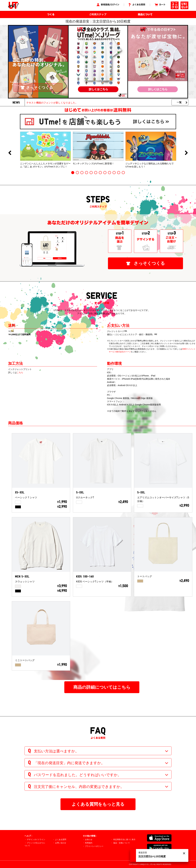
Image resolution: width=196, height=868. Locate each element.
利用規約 (89, 843)
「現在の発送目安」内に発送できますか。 (69, 763)
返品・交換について (122, 843)
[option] (45, 150)
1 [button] (73, 173)
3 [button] (82, 173)
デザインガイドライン (36, 840)
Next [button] (186, 153)
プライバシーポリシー (94, 846)
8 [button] (105, 173)
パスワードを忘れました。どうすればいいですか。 (78, 775)
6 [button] (96, 173)
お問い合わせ (61, 843)
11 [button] (119, 173)
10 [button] (114, 173)
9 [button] (109, 173)
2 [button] (77, 173)
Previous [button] (10, 153)
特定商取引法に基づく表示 (124, 840)
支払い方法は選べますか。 (56, 751)
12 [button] (123, 173)
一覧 (179, 102)
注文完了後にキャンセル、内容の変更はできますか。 (79, 787)
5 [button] (91, 173)
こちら (20, 372)
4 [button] (87, 173)
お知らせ (89, 840)
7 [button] (100, 173)
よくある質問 (61, 840)
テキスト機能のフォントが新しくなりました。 (52, 103)
